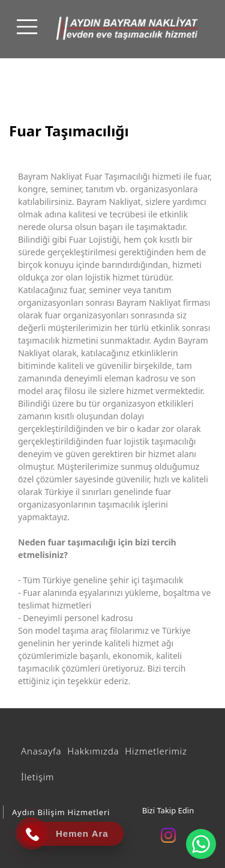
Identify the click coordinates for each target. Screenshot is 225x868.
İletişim (37, 777)
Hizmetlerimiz (156, 751)
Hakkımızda (93, 751)
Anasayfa (41, 751)
